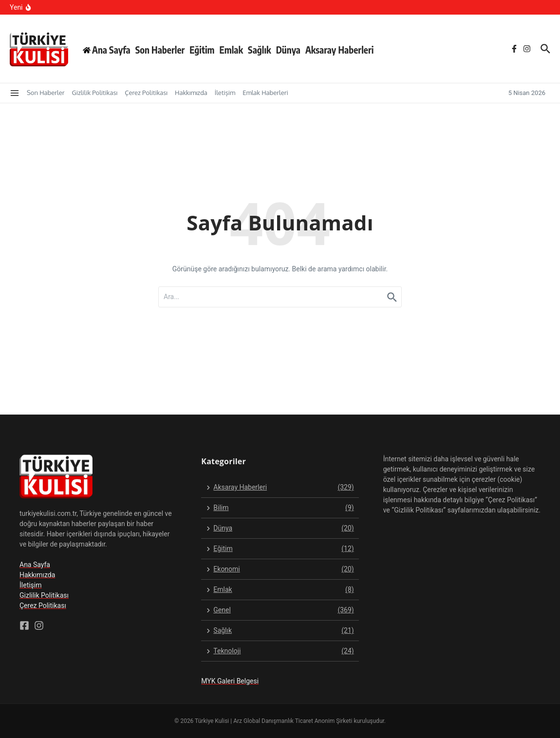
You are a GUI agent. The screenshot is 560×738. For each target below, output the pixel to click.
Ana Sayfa (35, 565)
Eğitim (202, 50)
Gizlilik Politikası (94, 93)
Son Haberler (160, 50)
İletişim (225, 93)
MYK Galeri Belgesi (230, 681)
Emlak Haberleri (265, 93)
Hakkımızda (191, 93)
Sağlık (260, 50)
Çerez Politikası (146, 93)
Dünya (288, 50)
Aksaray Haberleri (340, 50)
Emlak (231, 50)
